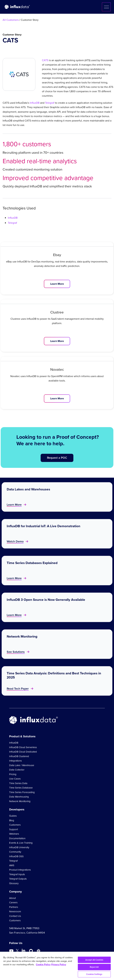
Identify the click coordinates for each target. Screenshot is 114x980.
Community (15, 852)
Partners (14, 907)
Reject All (94, 967)
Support (14, 829)
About (12, 898)
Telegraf (50, 103)
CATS (45, 60)
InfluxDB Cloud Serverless (23, 747)
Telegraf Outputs (18, 879)
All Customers (11, 20)
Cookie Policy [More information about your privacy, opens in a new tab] (43, 964)
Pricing (13, 774)
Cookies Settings (94, 974)
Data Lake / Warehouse (22, 765)
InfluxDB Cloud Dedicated (23, 752)
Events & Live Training (21, 843)
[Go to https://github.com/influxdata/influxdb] (31, 951)
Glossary (14, 883)
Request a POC (57, 458)
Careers (13, 902)
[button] (106, 7)
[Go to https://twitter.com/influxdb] (17, 951)
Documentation (17, 838)
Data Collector (17, 770)
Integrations (15, 761)
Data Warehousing (19, 797)
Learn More (57, 284)
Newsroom (15, 911)
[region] (57, 966)
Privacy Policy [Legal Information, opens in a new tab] (59, 964)
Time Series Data (18, 783)
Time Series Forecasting (22, 792)
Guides (13, 816)
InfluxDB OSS (16, 856)
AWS (12, 865)
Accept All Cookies (94, 960)
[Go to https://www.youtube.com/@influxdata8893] (12, 951)
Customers (15, 825)
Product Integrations (20, 870)
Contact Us (15, 916)
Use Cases (15, 779)
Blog (12, 820)
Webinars (14, 834)
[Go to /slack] (38, 951)
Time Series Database (21, 788)
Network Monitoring (20, 801)
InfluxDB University (19, 847)
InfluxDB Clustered (19, 756)
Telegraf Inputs (17, 874)
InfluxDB (35, 103)
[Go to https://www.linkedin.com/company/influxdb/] (23, 951)
